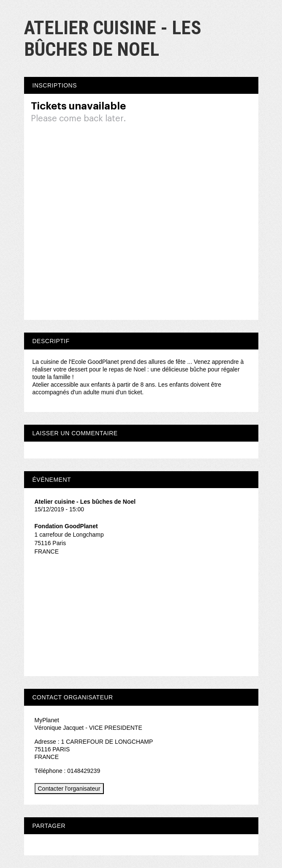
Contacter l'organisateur (69, 789)
